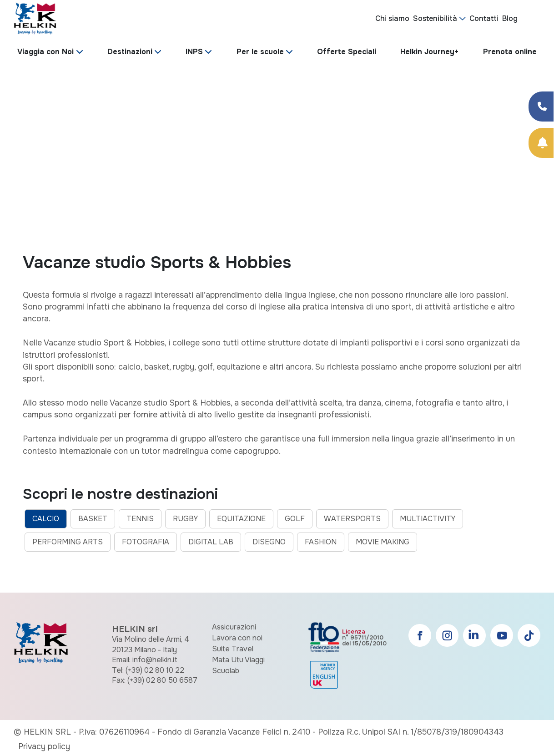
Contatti (484, 18)
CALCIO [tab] (46, 519)
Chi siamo (392, 18)
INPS (194, 52)
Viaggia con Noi (45, 52)
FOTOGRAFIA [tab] (146, 542)
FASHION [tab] (321, 542)
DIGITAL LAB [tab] (211, 542)
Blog (510, 18)
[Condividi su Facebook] (541, 107)
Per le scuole (260, 52)
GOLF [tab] (295, 519)
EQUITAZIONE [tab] (241, 519)
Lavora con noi (237, 638)
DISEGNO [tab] (269, 542)
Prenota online (510, 52)
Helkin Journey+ (429, 52)
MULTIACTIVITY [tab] (428, 519)
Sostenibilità (435, 18)
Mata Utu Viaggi (238, 660)
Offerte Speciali (347, 52)
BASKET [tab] (93, 519)
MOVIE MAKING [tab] (383, 542)
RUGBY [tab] (185, 519)
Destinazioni (130, 52)
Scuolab (226, 671)
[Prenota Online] (541, 143)
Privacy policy (44, 746)
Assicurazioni (234, 627)
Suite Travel (233, 649)
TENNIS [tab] (140, 519)
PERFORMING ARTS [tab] (68, 542)
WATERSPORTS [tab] (352, 519)
